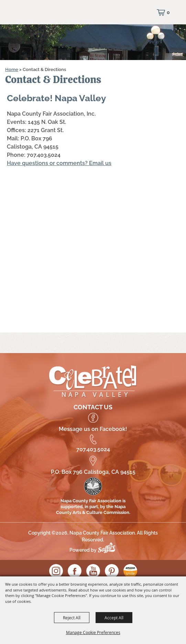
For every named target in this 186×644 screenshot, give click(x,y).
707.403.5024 (93, 449)
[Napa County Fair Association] (40, 15)
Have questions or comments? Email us (59, 163)
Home (12, 69)
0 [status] (168, 12)
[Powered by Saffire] (108, 550)
